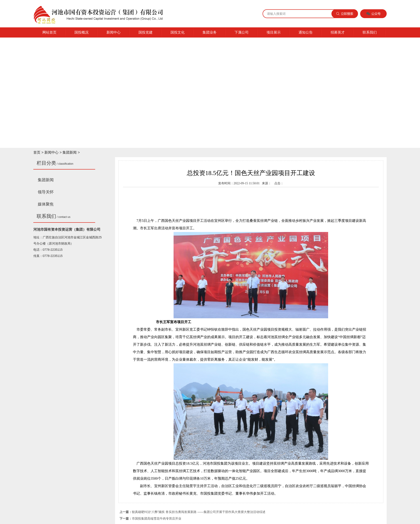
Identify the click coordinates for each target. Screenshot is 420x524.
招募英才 (338, 32)
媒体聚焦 (46, 204)
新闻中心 (114, 32)
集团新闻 (70, 152)
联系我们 (370, 32)
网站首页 (49, 32)
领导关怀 (46, 192)
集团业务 (210, 32)
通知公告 (306, 32)
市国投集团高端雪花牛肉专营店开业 (157, 518)
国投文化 (178, 32)
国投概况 (81, 32)
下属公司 (242, 32)
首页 (37, 152)
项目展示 (274, 32)
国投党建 (146, 32)
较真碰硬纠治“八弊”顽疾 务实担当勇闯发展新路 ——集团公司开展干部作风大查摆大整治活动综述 (199, 512)
